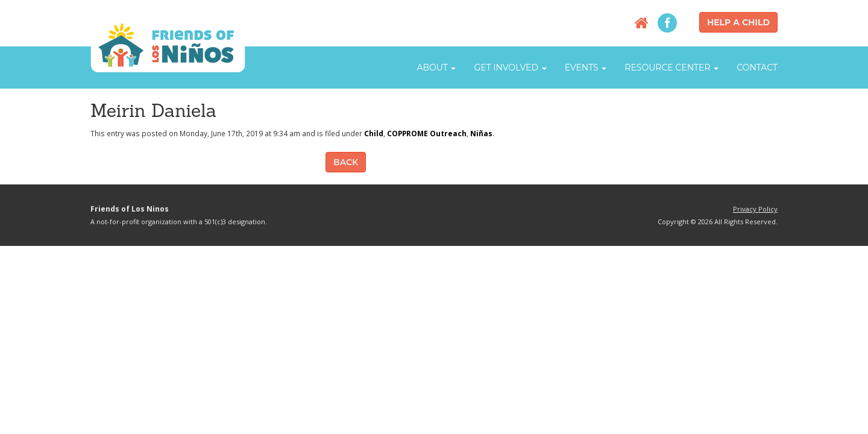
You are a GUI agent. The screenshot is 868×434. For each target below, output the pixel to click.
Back (346, 162)
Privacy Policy (755, 209)
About (436, 68)
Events (586, 68)
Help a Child (738, 22)
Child (374, 133)
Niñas (481, 133)
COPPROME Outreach (427, 133)
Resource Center (671, 68)
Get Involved (510, 68)
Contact (757, 68)
